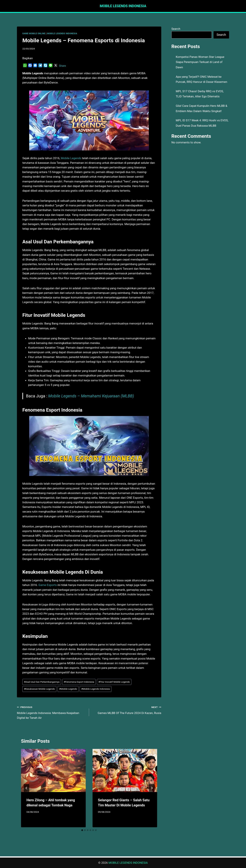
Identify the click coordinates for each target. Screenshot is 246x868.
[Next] (152, 788)
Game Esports (48, 585)
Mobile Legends (71, 158)
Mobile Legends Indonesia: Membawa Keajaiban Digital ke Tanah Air (52, 712)
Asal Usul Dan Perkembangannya (42, 682)
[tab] (82, 830)
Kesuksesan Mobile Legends (39, 689)
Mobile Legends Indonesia (96, 689)
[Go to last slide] (26, 788)
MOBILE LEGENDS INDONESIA (62, 34)
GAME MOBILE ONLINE (34, 34)
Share (62, 66)
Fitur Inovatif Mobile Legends (114, 682)
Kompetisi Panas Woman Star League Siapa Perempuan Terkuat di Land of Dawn (200, 62)
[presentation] (53, 770)
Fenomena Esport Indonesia (79, 682)
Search (176, 29)
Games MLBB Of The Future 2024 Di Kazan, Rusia (127, 710)
